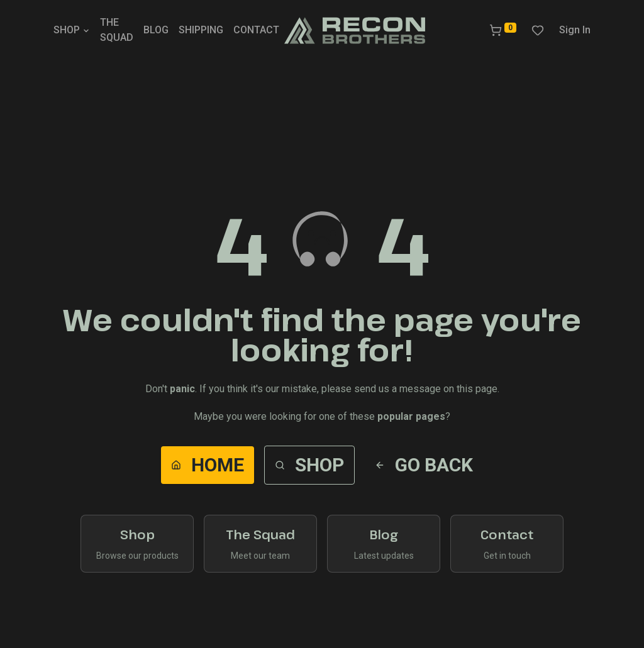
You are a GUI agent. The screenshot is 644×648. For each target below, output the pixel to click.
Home (208, 465)
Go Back (424, 465)
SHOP (72, 30)
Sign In (575, 30)
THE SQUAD (117, 30)
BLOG (156, 30)
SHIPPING (201, 30)
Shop (309, 465)
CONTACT (256, 30)
